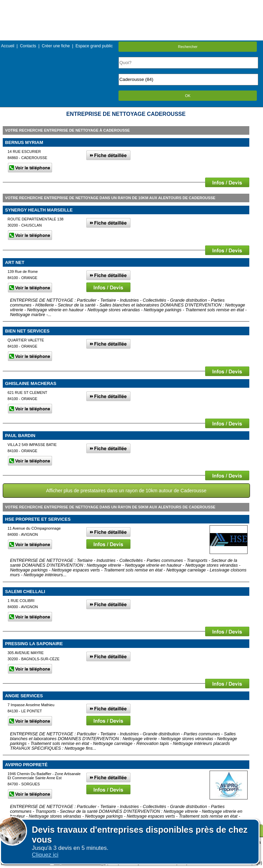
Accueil (8, 46)
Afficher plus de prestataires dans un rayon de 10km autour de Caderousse (126, 491)
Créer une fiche (56, 46)
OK (188, 96)
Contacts (28, 46)
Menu (131, 5)
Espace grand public (94, 46)
